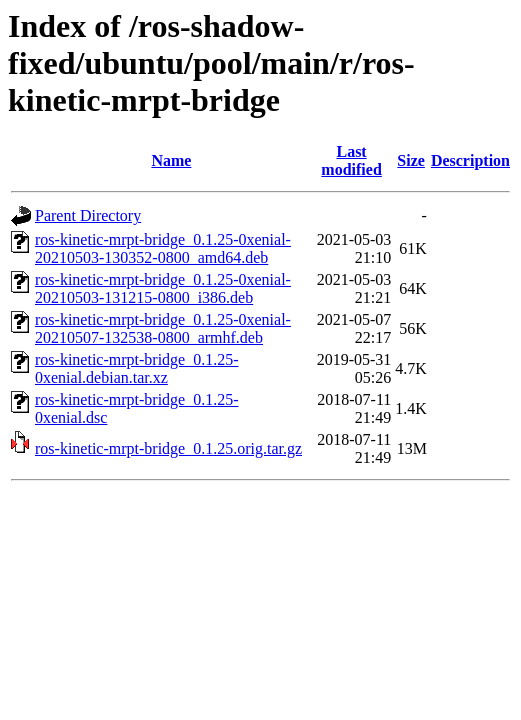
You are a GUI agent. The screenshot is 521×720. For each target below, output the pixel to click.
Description (470, 160)
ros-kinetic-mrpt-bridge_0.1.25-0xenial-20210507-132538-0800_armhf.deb (163, 328)
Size (411, 160)
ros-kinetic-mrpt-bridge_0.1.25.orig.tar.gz (168, 448)
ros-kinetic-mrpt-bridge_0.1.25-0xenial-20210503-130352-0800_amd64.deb (163, 248)
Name (171, 160)
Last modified (351, 160)
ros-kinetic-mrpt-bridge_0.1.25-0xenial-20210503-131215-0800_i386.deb (163, 288)
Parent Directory (88, 215)
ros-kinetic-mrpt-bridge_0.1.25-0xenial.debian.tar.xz (137, 368)
